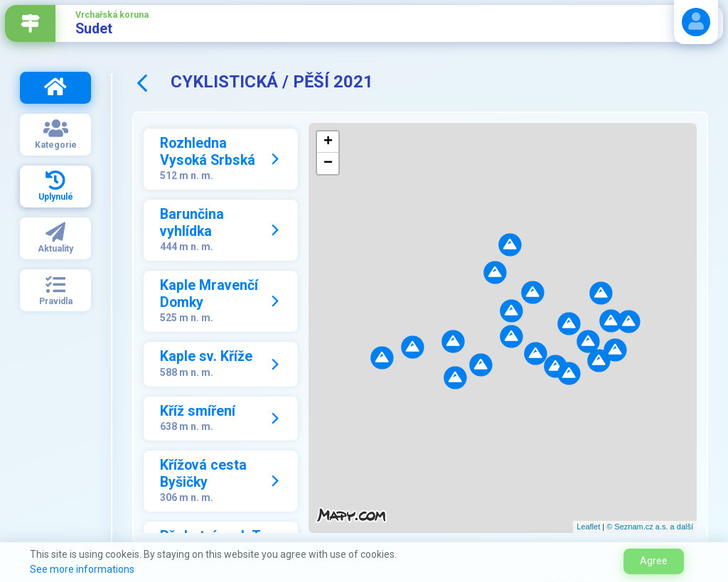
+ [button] (328, 142)
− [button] (328, 163)
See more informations (82, 569)
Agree (654, 561)
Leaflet (588, 527)
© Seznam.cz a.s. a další (650, 527)
